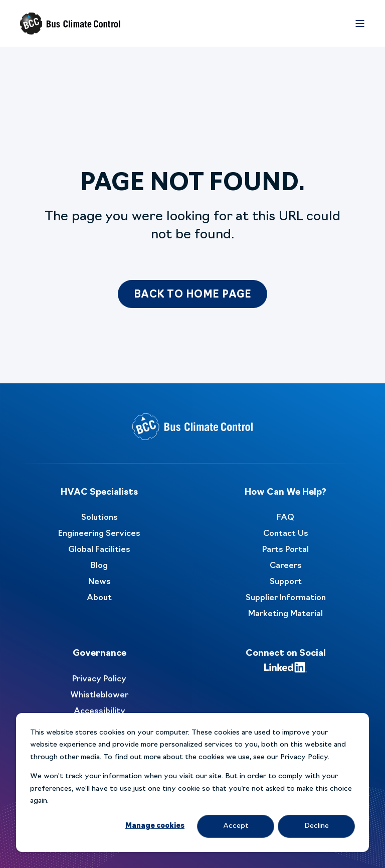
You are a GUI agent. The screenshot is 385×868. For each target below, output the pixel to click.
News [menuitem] (100, 582)
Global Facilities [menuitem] (99, 550)
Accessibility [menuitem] (100, 711)
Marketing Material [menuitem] (285, 614)
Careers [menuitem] (286, 566)
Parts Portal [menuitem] (285, 550)
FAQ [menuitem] (285, 518)
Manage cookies (155, 826)
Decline (317, 826)
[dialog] (192, 782)
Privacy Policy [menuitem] (99, 679)
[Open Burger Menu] (360, 24)
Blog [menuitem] (99, 566)
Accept (236, 826)
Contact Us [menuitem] (286, 534)
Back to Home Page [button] (193, 295)
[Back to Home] (70, 24)
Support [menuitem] (286, 582)
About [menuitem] (99, 598)
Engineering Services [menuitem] (99, 534)
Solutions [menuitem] (100, 518)
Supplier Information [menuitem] (286, 598)
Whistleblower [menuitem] (99, 695)
